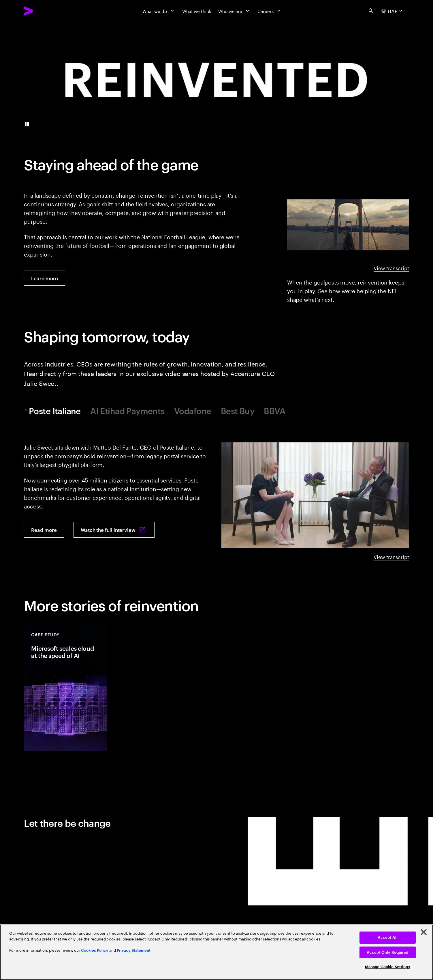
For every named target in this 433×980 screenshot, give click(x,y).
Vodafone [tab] (193, 411)
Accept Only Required (388, 952)
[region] (216, 952)
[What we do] (159, 11)
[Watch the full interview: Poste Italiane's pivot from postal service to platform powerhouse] (114, 530)
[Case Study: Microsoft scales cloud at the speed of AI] (65, 687)
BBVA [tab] (275, 411)
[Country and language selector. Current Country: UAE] (393, 11)
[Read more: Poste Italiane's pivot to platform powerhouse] (44, 530)
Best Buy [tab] (238, 411)
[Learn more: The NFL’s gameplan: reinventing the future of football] (44, 278)
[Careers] (270, 11)
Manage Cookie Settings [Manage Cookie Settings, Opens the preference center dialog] (388, 967)
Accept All (388, 937)
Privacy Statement (134, 950)
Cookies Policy (95, 950)
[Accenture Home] (42, 11)
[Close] (424, 932)
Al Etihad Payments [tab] (127, 411)
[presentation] (216, 79)
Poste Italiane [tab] (56, 411)
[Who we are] (234, 11)
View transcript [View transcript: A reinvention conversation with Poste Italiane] (391, 557)
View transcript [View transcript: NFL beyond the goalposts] (391, 268)
